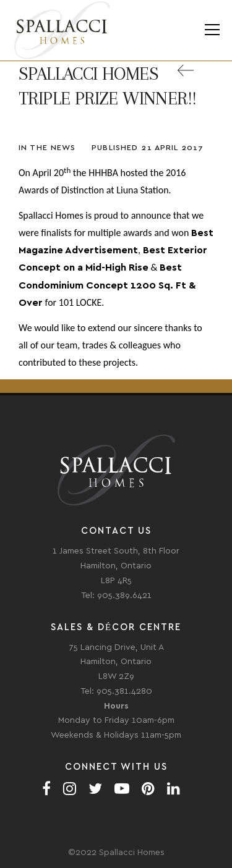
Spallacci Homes (62, 30)
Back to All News (195, 78)
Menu (212, 30)
